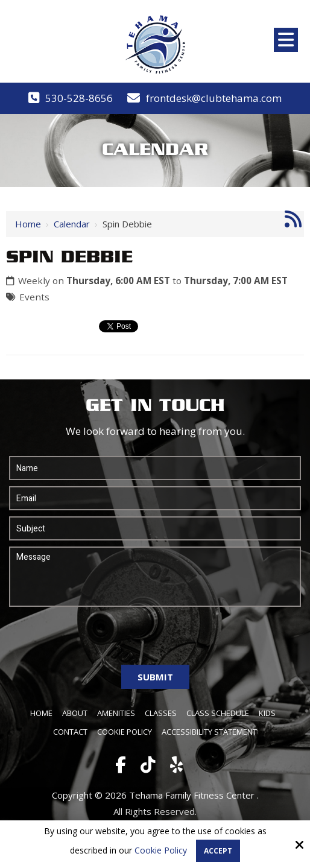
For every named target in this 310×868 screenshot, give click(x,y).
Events (34, 297)
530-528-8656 (79, 98)
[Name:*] (155, 468)
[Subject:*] (155, 528)
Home (28, 224)
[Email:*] (155, 498)
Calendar (72, 224)
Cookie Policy (161, 851)
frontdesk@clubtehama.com (214, 98)
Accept (218, 851)
